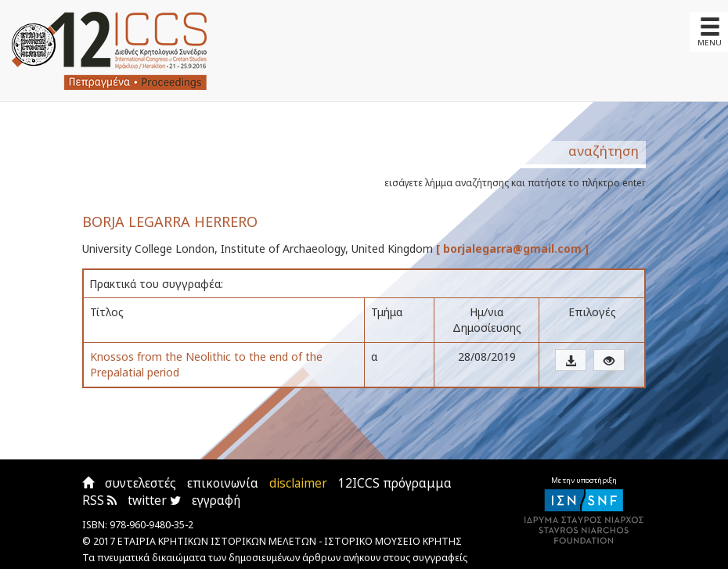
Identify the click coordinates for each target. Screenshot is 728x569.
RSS (99, 501)
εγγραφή (216, 501)
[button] (571, 360)
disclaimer (298, 483)
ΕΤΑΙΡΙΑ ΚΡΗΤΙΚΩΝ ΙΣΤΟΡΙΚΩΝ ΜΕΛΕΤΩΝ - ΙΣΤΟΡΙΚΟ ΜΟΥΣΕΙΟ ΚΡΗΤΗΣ (290, 541)
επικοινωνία (223, 483)
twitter (154, 501)
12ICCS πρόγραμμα (395, 483)
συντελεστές (141, 483)
